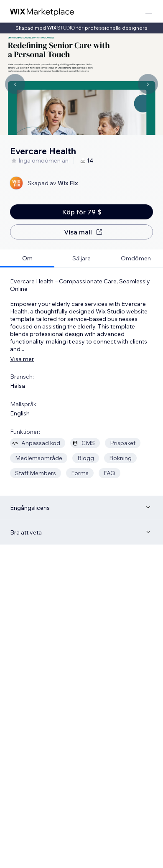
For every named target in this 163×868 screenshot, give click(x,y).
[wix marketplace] (42, 11)
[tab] (27, 258)
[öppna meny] (149, 11)
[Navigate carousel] (15, 84)
